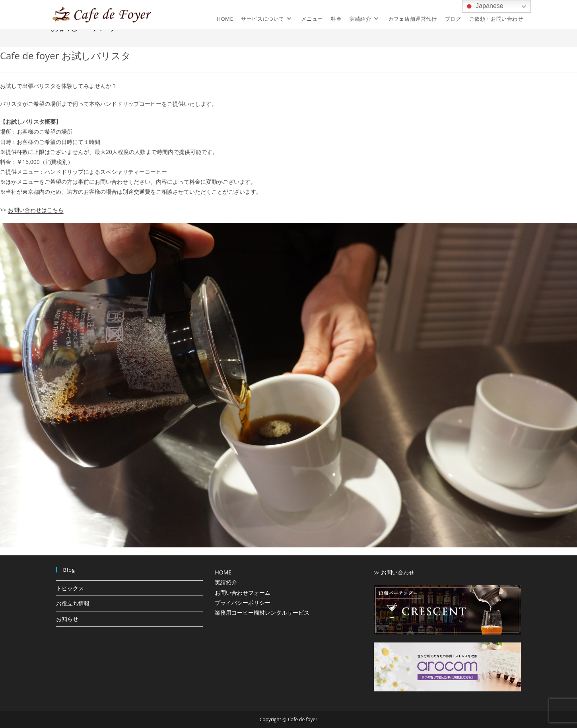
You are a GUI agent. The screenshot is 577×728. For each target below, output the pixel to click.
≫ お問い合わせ (394, 572)
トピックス (70, 588)
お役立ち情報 (73, 603)
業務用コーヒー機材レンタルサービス (262, 612)
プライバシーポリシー (243, 602)
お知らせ (67, 619)
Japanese (484, 6)
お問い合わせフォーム (243, 593)
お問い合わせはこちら (36, 210)
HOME (223, 572)
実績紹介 (226, 582)
